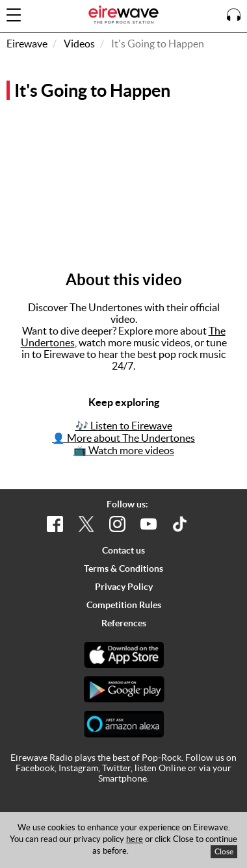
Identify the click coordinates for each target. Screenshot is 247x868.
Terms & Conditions (123, 568)
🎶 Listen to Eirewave (124, 426)
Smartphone (123, 778)
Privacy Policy (124, 587)
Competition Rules (124, 605)
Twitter (116, 768)
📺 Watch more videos (124, 450)
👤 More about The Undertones (123, 438)
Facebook (35, 768)
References (124, 623)
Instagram (78, 768)
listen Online (160, 768)
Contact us (123, 550)
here (135, 839)
